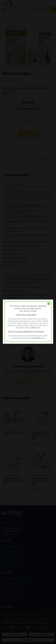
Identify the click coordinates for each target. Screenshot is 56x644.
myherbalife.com (38, 338)
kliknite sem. (35, 328)
